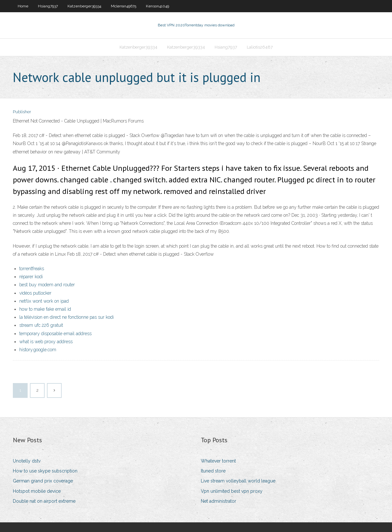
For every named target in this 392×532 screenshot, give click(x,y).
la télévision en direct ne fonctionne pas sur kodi (67, 317)
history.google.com (38, 350)
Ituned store (213, 471)
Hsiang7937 (48, 6)
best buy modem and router (47, 285)
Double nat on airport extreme (44, 501)
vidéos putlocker (35, 293)
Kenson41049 (157, 6)
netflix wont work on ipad (44, 301)
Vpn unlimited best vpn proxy (232, 491)
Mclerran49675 (124, 6)
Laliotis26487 (260, 47)
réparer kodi (31, 277)
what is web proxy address (46, 342)
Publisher (22, 112)
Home (23, 6)
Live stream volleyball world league (238, 481)
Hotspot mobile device (37, 491)
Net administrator (218, 501)
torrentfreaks (32, 269)
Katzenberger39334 (84, 6)
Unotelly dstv (27, 461)
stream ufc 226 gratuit (41, 325)
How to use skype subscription (45, 471)
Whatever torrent (218, 461)
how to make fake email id (45, 309)
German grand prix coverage (43, 481)
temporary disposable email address (55, 334)
